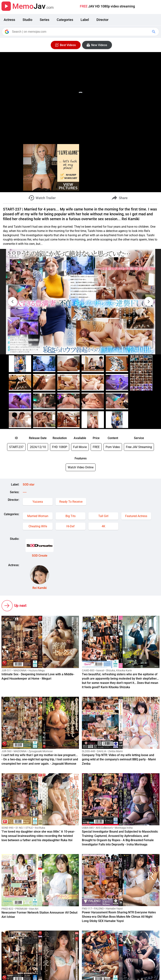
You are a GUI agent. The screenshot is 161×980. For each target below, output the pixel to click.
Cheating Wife (38, 526)
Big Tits (71, 516)
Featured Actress (136, 516)
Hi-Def (71, 526)
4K (103, 526)
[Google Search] (154, 32)
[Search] (81, 32)
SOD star (29, 484)
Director (102, 20)
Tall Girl (103, 516)
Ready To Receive (71, 502)
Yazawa (38, 502)
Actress (9, 20)
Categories (65, 20)
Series (44, 20)
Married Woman (38, 516)
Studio (27, 20)
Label (85, 20)
